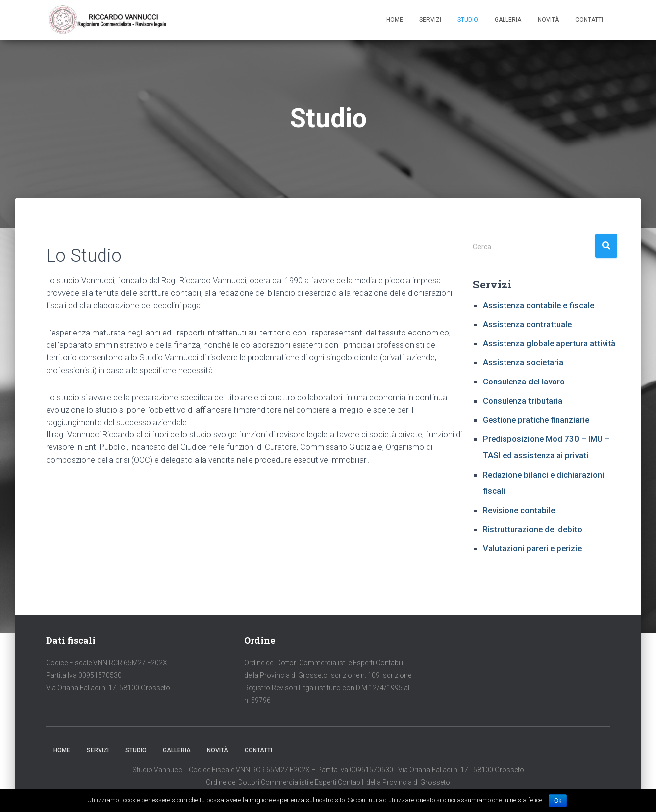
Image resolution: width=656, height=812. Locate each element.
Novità (548, 20)
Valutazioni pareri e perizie (532, 550)
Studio (468, 20)
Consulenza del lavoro (524, 383)
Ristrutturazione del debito (532, 531)
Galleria (508, 20)
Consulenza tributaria (523, 402)
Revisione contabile (519, 512)
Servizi (430, 20)
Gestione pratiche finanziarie (536, 421)
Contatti (589, 20)
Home (395, 20)
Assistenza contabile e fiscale (538, 307)
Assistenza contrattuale (527, 326)
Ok (558, 801)
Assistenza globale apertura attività (549, 345)
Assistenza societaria (523, 364)
